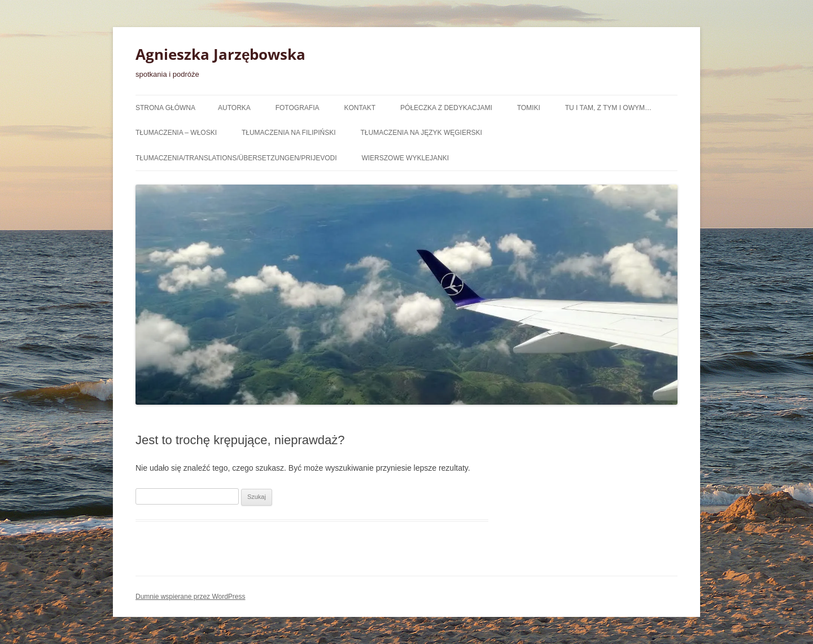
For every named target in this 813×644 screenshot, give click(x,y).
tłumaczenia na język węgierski (421, 133)
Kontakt (360, 108)
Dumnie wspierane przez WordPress (191, 597)
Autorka (234, 108)
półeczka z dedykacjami (446, 108)
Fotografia (298, 108)
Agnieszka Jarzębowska (220, 54)
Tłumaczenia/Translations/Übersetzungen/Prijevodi (236, 158)
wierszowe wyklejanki (405, 158)
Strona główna (165, 108)
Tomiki (529, 108)
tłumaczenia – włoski (176, 133)
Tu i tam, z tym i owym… (608, 108)
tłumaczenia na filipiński (289, 133)
